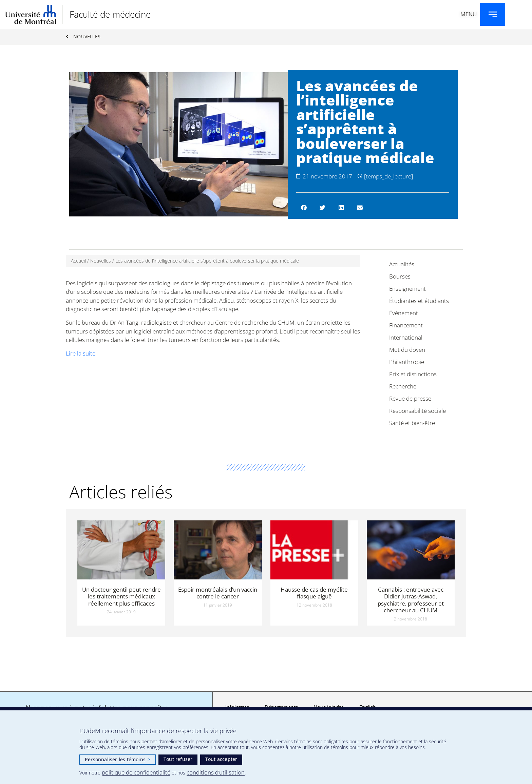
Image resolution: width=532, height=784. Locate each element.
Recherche (403, 386)
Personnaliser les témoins (118, 759)
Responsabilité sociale (417, 411)
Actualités (402, 264)
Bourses (400, 276)
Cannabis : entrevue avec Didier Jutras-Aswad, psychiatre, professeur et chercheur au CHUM (411, 600)
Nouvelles (101, 261)
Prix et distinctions (413, 374)
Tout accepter (221, 759)
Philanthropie (407, 362)
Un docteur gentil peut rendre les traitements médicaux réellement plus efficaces (121, 596)
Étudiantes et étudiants (419, 301)
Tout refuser (178, 759)
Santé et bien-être (412, 423)
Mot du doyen (407, 350)
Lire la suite (81, 353)
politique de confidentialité (136, 772)
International (406, 337)
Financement (406, 325)
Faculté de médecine (110, 14)
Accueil (78, 261)
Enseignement (407, 289)
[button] (304, 207)
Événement (404, 313)
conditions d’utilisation (216, 772)
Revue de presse (410, 398)
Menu (469, 14)
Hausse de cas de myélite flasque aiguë (314, 593)
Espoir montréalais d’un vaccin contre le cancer (218, 593)
